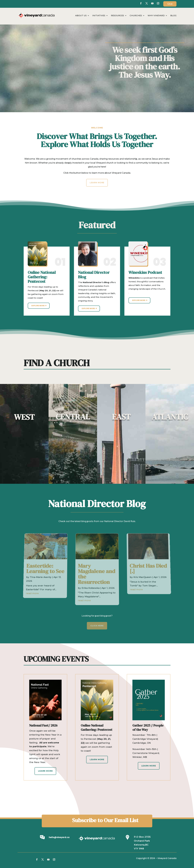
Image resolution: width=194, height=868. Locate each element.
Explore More (38, 306)
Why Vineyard (156, 16)
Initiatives (99, 16)
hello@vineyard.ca (59, 837)
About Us (81, 16)
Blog (173, 16)
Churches (136, 16)
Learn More (45, 771)
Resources (117, 16)
